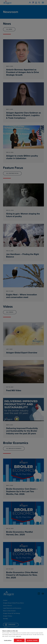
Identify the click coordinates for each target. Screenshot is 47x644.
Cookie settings (8, 640)
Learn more (18, 636)
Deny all (19, 640)
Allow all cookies (32, 640)
